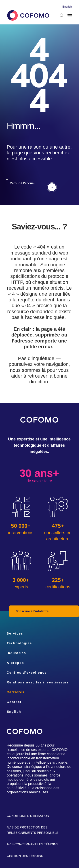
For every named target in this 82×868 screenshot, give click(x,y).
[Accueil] (28, 15)
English (67, 7)
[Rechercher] (62, 15)
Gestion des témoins (25, 856)
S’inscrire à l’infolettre (32, 611)
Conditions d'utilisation (28, 816)
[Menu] (70, 15)
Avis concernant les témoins (33, 844)
